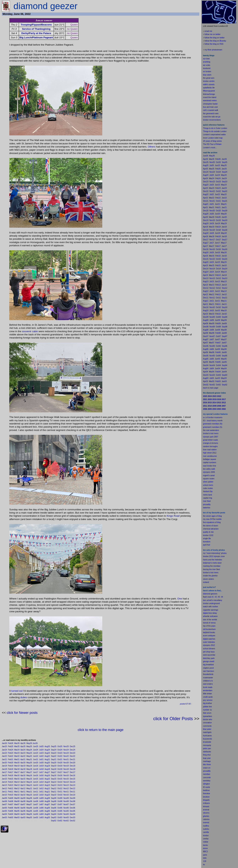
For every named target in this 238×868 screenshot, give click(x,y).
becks (205, 845)
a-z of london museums (213, 417)
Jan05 (4, 811)
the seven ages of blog (212, 516)
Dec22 (72, 756)
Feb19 (11, 766)
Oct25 (60, 746)
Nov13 (66, 785)
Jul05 (41, 811)
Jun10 (36, 795)
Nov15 (66, 779)
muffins (206, 826)
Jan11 (4, 792)
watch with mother (211, 607)
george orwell (209, 661)
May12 (29, 788)
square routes (209, 479)
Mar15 (17, 779)
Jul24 (41, 750)
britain (209, 694)
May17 (29, 772)
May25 (29, 746)
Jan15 (4, 779)
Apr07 (23, 804)
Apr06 (23, 808)
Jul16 (41, 775)
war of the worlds (210, 620)
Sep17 (54, 772)
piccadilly (207, 504)
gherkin (206, 816)
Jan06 (4, 808)
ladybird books (209, 632)
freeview (206, 794)
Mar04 (17, 814)
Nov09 (66, 798)
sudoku (206, 829)
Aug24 (47, 750)
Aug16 (47, 775)
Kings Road (173, 516)
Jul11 (41, 792)
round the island (210, 97)
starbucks (207, 752)
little (205, 694)
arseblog (207, 62)
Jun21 (36, 759)
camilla (206, 832)
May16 (29, 775)
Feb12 (11, 788)
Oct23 (60, 753)
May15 (29, 779)
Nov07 (66, 804)
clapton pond (208, 668)
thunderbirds (208, 674)
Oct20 (60, 763)
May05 (29, 811)
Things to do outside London (215, 131)
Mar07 (17, 804)
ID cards (206, 787)
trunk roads (208, 687)
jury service (208, 700)
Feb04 (11, 814)
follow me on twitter (213, 34)
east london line (210, 466)
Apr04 (23, 814)
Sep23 (54, 753)
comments (207, 726)
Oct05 (60, 811)
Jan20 (4, 763)
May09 (29, 798)
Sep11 (54, 792)
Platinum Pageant (43, 37)
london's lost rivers (211, 433)
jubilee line (207, 707)
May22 (29, 756)
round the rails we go (212, 117)
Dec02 (72, 821)
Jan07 (4, 804)
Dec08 (72, 801)
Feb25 (11, 746)
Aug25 (47, 746)
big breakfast (208, 665)
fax (207, 839)
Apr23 (23, 753)
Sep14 (54, 782)
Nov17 (66, 772)
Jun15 (36, 779)
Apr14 (23, 782)
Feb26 (11, 743)
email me (208, 31)
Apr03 (23, 818)
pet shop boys (209, 652)
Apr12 (23, 788)
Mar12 (17, 788)
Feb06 (11, 808)
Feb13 (11, 785)
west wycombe (209, 655)
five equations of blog (212, 522)
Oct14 (60, 782)
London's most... (210, 148)
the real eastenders (211, 430)
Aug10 (47, 795)
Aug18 (47, 769)
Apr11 (23, 792)
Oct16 (60, 775)
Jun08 (36, 801)
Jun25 (36, 746)
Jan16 (4, 775)
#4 (222, 597)
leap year (207, 758)
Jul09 (41, 798)
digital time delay (210, 613)
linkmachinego (209, 94)
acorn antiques (209, 636)
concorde (207, 778)
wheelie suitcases (210, 616)
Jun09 (36, 798)
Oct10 (60, 795)
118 (205, 861)
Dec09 (72, 798)
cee (205, 839)
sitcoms (206, 813)
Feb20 (11, 763)
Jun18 (36, 769)
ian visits (207, 65)
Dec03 (72, 818)
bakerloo (207, 508)
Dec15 (72, 779)
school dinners (209, 649)
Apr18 (23, 769)
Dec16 (72, 775)
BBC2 (205, 852)
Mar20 (17, 763)
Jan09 (4, 798)
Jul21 (41, 759)
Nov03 (66, 818)
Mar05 (17, 811)
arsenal (206, 810)
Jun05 (36, 811)
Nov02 (66, 821)
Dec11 (72, 792)
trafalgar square (210, 459)
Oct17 (60, 772)
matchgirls (207, 732)
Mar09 (17, 798)
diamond (207, 594)
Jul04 (41, 814)
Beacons (47, 25)
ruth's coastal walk (211, 110)
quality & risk (208, 532)
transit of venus (209, 623)
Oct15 (60, 779)
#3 (219, 597)
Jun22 (36, 756)
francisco (210, 671)
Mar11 (17, 792)
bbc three (207, 764)
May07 (29, 804)
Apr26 (23, 743)
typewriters (208, 716)
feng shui (207, 755)
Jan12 (4, 788)
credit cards (208, 697)
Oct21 (60, 759)
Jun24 (36, 750)
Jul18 (41, 769)
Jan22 (4, 756)
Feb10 (11, 795)
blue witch (207, 75)
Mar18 (17, 769)
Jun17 (36, 772)
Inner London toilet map (213, 138)
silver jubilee (208, 482)
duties (24, 697)
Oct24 (60, 750)
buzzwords (208, 739)
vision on (207, 768)
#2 (216, 597)
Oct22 (60, 756)
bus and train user (210, 107)
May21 (29, 759)
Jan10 (4, 795)
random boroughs (210, 446)
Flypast (36, 25)
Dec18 (72, 769)
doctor (206, 719)
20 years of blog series (212, 141)
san (205, 671)
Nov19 (66, 766)
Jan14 (4, 782)
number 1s (207, 710)
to (206, 858)
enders (210, 684)
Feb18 (11, 769)
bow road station (210, 450)
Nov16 (66, 775)
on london (207, 72)
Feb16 (11, 775)
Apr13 (23, 785)
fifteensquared (209, 91)
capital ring (208, 498)
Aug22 (47, 756)
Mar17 (17, 772)
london (206, 603)
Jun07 (36, 804)
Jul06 (41, 808)
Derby (25, 33)
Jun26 (35, 743)
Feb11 (11, 792)
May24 (29, 750)
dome (205, 848)
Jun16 (36, 775)
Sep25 (54, 746)
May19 (29, 766)
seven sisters (208, 579)
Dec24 (72, 750)
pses (208, 803)
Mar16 (17, 775)
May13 (29, 785)
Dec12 (72, 788)
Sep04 (54, 814)
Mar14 (17, 782)
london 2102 (208, 535)
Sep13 (54, 785)
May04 (29, 814)
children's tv (208, 681)
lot (204, 858)
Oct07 (60, 804)
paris (205, 855)
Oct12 (60, 788)
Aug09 (47, 798)
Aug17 (47, 772)
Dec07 (72, 804)
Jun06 (36, 808)
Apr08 (23, 801)
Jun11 (36, 792)
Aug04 (47, 814)
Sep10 (54, 795)
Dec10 (72, 795)
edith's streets (209, 85)
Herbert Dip (208, 491)
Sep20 (54, 763)
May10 (29, 795)
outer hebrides (209, 642)
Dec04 (72, 814)
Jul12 (41, 788)
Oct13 (60, 785)
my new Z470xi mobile (212, 519)
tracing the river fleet (212, 569)
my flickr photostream (213, 50)
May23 (29, 753)
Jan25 (4, 746)
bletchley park (209, 658)
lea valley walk (209, 469)
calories (206, 819)
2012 (213, 645)
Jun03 (36, 818)
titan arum (207, 713)
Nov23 (66, 753)
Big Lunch (26, 37)
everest (206, 823)
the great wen (209, 78)
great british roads (210, 440)
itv (204, 865)
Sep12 (54, 788)
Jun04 (36, 814)
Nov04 (66, 814)
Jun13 (36, 785)
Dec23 (72, 753)
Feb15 (11, 779)
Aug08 (47, 801)
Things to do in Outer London (215, 128)
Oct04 (60, 814)
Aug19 (47, 766)
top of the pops (209, 626)
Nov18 (66, 769)
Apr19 (23, 766)
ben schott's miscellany (213, 600)
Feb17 (11, 772)
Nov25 (66, 746)
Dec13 (72, 785)
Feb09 (11, 798)
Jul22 (41, 756)
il (206, 545)
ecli (204, 803)
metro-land (208, 495)
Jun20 (36, 763)
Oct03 (60, 818)
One (180, 599)
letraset (206, 807)
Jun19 (36, 766)
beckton (206, 797)
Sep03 (54, 818)
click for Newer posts (22, 713)
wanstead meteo (210, 101)
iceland (206, 582)
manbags (207, 761)
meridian (217, 566)
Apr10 (23, 795)
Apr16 (23, 775)
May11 (29, 792)
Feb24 (11, 750)
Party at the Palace (40, 33)
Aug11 (47, 792)
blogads (206, 800)
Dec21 (72, 759)
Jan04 (4, 814)
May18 (29, 769)
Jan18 (4, 769)
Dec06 (72, 808)
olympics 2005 (209, 472)
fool (209, 545)
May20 (29, 763)
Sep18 (54, 769)
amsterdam (208, 690)
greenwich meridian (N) (213, 424)
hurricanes (207, 736)
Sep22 (54, 756)
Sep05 (54, 811)
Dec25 (72, 746)
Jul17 (41, 772)
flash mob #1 (208, 597)
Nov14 (66, 782)
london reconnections (212, 120)
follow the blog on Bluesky (215, 41)
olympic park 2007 (211, 437)
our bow (206, 59)
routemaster (208, 678)
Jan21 (4, 759)
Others (152, 147)
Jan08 (4, 801)
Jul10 (41, 795)
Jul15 (41, 779)
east (205, 684)
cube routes (208, 488)
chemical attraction (211, 529)
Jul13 (41, 785)
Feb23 (11, 753)
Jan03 (4, 818)
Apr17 (23, 772)
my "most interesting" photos (215, 553)
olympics (207, 645)
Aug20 (47, 763)
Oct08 (60, 801)
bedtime (206, 790)
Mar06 (17, 808)
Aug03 (47, 818)
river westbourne (210, 456)
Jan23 (4, 753)
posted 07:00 (185, 704)
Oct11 (60, 792)
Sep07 (54, 804)
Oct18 (60, 769)
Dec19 (72, 766)
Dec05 (72, 811)
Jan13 (4, 785)
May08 (29, 801)
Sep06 (54, 808)
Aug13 (47, 785)
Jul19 (41, 766)
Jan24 (4, 750)
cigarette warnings (211, 610)
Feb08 (11, 801)
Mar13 (17, 785)
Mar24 (17, 750)
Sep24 (54, 750)
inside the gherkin (210, 576)
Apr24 (23, 750)
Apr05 (23, 811)
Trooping (26, 25)
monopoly (207, 745)
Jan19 (4, 766)
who (210, 719)
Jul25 (41, 746)
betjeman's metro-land (212, 563)
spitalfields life (209, 88)
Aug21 (47, 759)
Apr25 (23, 746)
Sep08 (54, 801)
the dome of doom (211, 526)
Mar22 (17, 756)
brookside (207, 742)
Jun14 (36, 782)
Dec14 (72, 782)
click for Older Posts (173, 719)
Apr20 (23, 763)
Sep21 (54, 759)
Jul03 (41, 818)
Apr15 (23, 779)
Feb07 (11, 804)
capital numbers (210, 462)
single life (207, 539)
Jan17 (4, 772)
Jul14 (41, 782)
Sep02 (54, 821)
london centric (209, 81)
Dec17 (72, 772)
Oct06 (60, 808)
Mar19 (17, 766)
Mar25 (17, 746)
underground (214, 603)
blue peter (207, 729)
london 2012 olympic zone (214, 556)
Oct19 (60, 766)
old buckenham (209, 629)
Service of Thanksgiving (36, 29)
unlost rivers (208, 485)
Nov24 (66, 750)
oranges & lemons (211, 443)
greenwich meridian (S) (213, 427)
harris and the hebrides (213, 560)
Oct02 (60, 821)
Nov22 (66, 756)
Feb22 (11, 756)
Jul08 (41, 801)
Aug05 (47, 811)
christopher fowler (210, 104)
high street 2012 (210, 453)
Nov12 (66, 788)
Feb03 (11, 818)
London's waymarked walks (214, 135)
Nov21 (66, 759)
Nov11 (66, 792)
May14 (29, 782)
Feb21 (11, 759)
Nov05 (66, 811)
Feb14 (11, 782)
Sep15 (54, 779)
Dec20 (72, 763)
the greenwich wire (211, 114)
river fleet (207, 501)
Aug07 (47, 804)
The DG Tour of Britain (212, 144)
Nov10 (66, 795)
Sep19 (54, 766)
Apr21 (23, 759)
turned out (17, 691)
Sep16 (54, 775)
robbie (206, 842)
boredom (207, 542)
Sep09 (54, 798)
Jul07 (41, 804)
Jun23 (36, 753)
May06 (29, 808)
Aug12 (47, 788)
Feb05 (11, 811)
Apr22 (23, 756)
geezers (214, 594)
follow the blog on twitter (214, 38)
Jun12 (36, 788)
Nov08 (66, 801)
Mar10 (17, 795)
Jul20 (41, 763)
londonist (207, 68)
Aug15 (47, 779)
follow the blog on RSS (214, 44)
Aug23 (47, 753)
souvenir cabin (30, 331)
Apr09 (23, 798)
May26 (29, 743)
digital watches (209, 639)
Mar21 (17, 759)
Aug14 (47, 782)
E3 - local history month (213, 421)
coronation (207, 723)
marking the (208, 566)
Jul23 (41, 753)
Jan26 (4, 743)
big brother (208, 703)
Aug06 (47, 808)
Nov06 (66, 808)
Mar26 (17, 743)
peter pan (207, 749)
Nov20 (66, 763)
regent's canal (209, 475)
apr (204, 545)
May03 (29, 818)
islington (206, 784)
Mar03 (17, 818)
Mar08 (17, 801)
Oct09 (60, 798)
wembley (207, 781)
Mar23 (17, 753)
